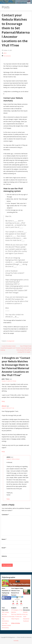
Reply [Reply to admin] (8, 499)
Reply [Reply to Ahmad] (3, 452)
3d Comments (7, 56)
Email (4, 548)
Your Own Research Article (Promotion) (6, 625)
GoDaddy (16, 641)
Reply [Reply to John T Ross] (3, 401)
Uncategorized (10, 341)
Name (4, 539)
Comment (5, 515)
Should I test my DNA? (25, 614)
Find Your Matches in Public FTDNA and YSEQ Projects (17, 617)
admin (5, 53)
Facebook (26, 621)
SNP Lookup (5, 612)
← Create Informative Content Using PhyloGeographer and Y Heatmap (8, 348)
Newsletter (26, 619)
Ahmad (4, 406)
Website (4, 556)
